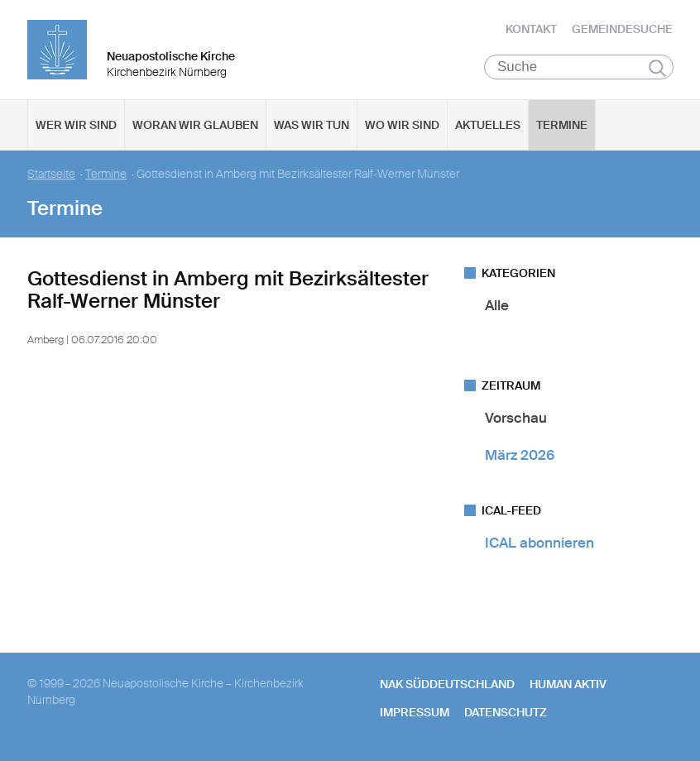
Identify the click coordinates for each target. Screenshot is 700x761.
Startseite (51, 174)
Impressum (415, 712)
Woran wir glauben (195, 125)
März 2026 (520, 455)
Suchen (657, 68)
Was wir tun (312, 125)
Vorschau (516, 418)
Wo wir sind (402, 125)
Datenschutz (506, 712)
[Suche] (579, 67)
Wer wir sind (76, 125)
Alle (497, 305)
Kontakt (531, 29)
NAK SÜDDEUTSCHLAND (447, 684)
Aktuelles (488, 125)
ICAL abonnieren (539, 543)
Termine (562, 125)
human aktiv (568, 684)
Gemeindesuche (622, 29)
